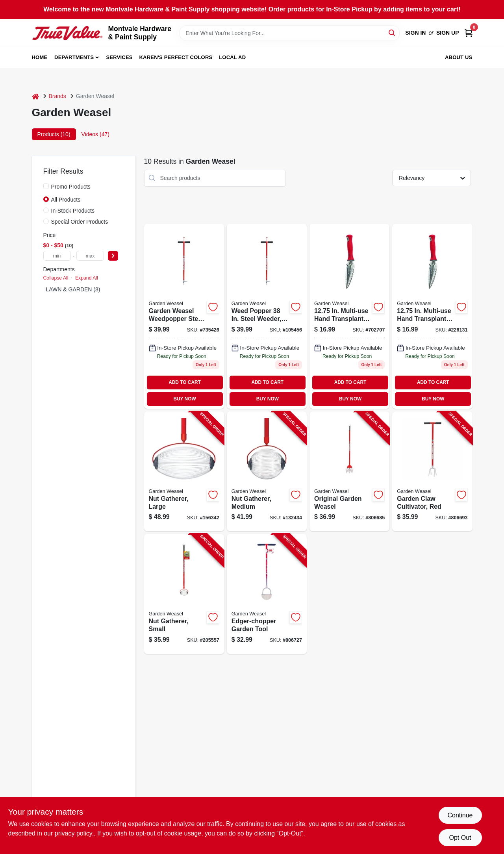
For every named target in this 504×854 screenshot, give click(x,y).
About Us (459, 57)
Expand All (87, 278)
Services (120, 57)
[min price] (57, 256)
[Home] (35, 96)
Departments (74, 57)
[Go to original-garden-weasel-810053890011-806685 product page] (349, 471)
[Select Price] (113, 256)
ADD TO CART (185, 382)
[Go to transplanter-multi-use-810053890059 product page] (432, 316)
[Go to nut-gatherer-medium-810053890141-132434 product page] (267, 471)
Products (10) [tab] (54, 134)
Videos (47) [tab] (95, 134)
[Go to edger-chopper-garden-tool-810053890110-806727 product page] (267, 594)
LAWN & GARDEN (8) (73, 289)
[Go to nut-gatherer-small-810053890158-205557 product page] (184, 594)
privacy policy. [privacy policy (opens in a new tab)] (74, 833)
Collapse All (56, 278)
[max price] (90, 256)
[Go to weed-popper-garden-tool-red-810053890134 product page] (267, 316)
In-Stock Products (73, 211)
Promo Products (71, 187)
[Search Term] (289, 33)
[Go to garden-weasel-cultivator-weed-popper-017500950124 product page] (184, 316)
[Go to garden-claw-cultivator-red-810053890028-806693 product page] (432, 471)
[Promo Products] (46, 186)
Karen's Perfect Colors (176, 57)
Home (40, 57)
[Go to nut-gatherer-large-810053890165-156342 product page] (184, 471)
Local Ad (232, 57)
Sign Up (448, 33)
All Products (66, 200)
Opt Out (460, 838)
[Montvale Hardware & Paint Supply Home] (67, 33)
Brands (57, 96)
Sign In (415, 33)
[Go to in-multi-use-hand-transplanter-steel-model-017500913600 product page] (349, 316)
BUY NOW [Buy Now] (184, 399)
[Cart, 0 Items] (469, 33)
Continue (460, 815)
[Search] (392, 32)
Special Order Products (80, 222)
